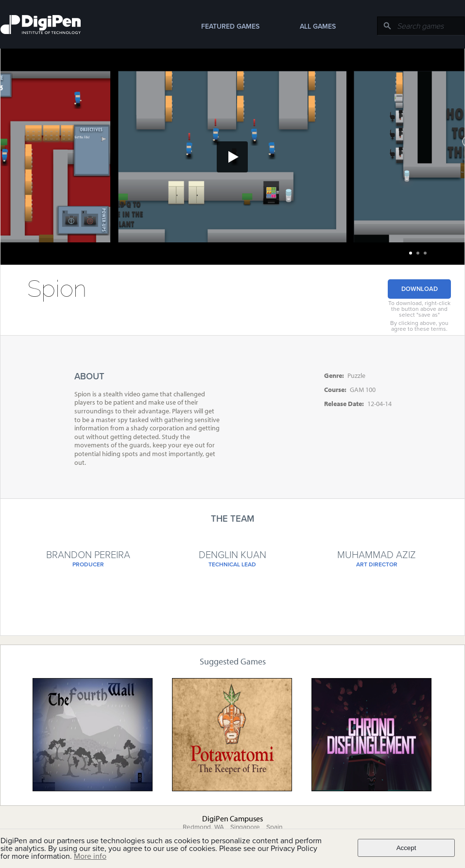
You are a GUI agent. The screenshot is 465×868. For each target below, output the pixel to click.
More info (90, 856)
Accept (406, 848)
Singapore (245, 827)
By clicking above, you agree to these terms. (419, 326)
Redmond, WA (203, 827)
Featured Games (230, 26)
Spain (274, 827)
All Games (318, 26)
